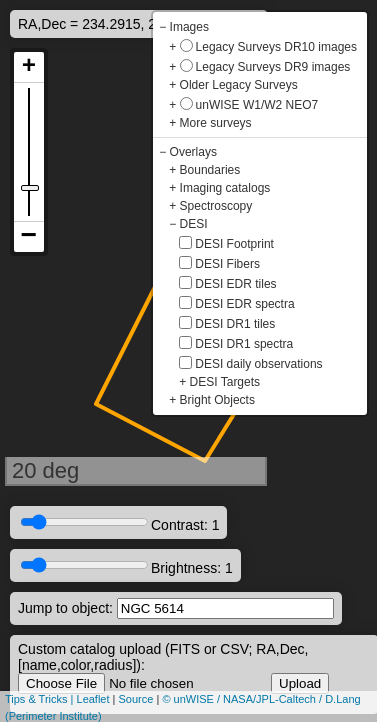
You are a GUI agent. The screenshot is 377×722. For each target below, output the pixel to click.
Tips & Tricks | (41, 699)
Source (136, 699)
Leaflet (93, 699)
